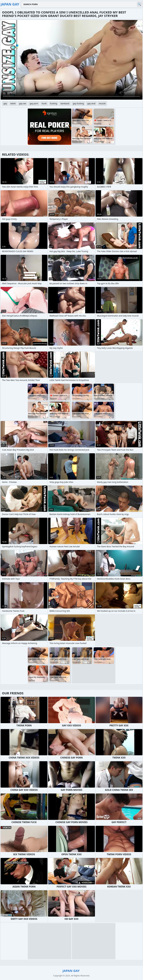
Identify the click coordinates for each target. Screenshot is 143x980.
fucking (54, 103)
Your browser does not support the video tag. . (71, 60)
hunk (44, 103)
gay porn (34, 103)
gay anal (91, 103)
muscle (102, 103)
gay (5, 103)
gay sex (23, 103)
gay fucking (78, 103)
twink (13, 103)
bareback (65, 103)
